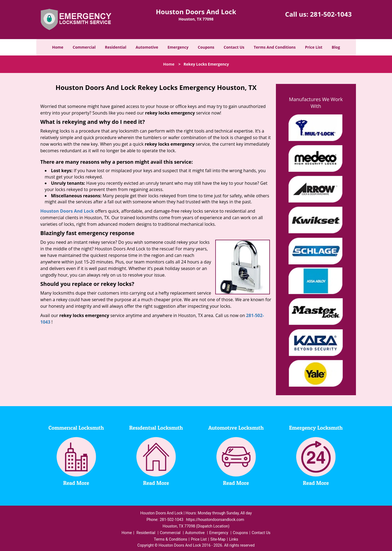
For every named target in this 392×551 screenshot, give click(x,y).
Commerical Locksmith (76, 428)
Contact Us (234, 47)
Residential (116, 47)
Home (58, 47)
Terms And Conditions (275, 47)
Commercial (84, 47)
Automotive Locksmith (236, 428)
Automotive (147, 47)
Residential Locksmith (156, 428)
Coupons (206, 47)
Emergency (178, 47)
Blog (336, 47)
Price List (314, 47)
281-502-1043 (331, 14)
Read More (76, 483)
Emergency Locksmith (316, 428)
